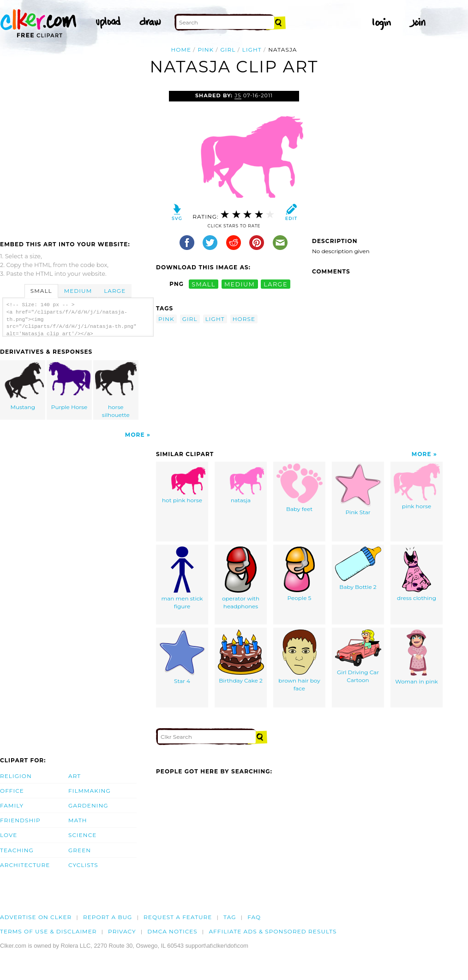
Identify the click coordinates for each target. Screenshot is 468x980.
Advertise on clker (36, 917)
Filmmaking (90, 791)
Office (12, 791)
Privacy (122, 931)
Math (78, 820)
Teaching (17, 850)
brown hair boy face (299, 661)
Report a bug (108, 917)
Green (80, 850)
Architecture (25, 865)
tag (230, 917)
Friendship (20, 820)
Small (41, 291)
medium (240, 284)
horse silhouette (116, 390)
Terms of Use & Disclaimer (48, 931)
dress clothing (417, 574)
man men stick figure (182, 578)
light (252, 50)
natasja (241, 484)
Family (12, 805)
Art (75, 776)
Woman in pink (416, 657)
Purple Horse (70, 386)
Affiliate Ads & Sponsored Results (273, 931)
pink (206, 50)
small (204, 284)
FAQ (254, 917)
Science (82, 835)
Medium (78, 291)
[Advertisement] (78, 160)
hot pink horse (182, 484)
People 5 (299, 574)
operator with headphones (241, 578)
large (276, 284)
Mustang (23, 386)
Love (9, 835)
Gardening (88, 805)
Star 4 (182, 657)
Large (115, 291)
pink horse (417, 487)
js (238, 95)
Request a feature (178, 917)
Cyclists (83, 865)
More (135, 435)
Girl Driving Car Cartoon (358, 656)
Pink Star (358, 490)
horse (244, 319)
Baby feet (300, 488)
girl (228, 50)
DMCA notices (172, 931)
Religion (16, 776)
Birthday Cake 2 (241, 657)
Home (181, 50)
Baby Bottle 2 (358, 568)
